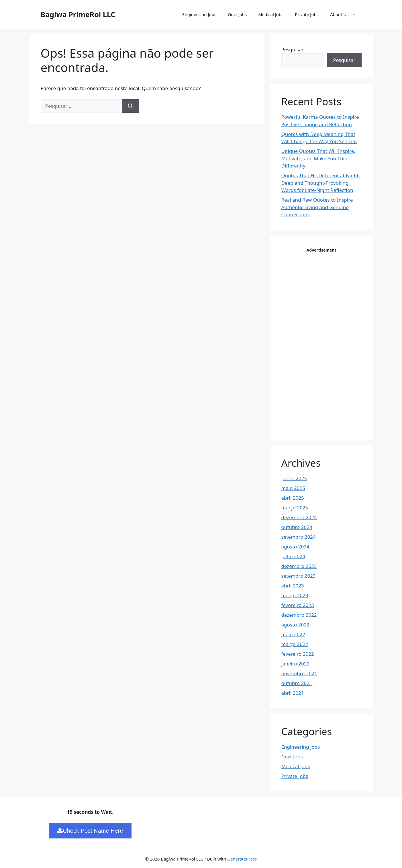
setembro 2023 (299, 576)
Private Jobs (307, 14)
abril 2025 (293, 498)
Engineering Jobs (199, 14)
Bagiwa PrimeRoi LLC (78, 14)
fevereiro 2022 (298, 654)
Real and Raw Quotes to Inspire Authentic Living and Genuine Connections (317, 207)
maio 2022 (293, 634)
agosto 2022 (295, 625)
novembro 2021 (299, 673)
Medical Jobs (271, 14)
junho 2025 (294, 478)
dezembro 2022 (299, 615)
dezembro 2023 (299, 566)
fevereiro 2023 (298, 605)
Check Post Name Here (90, 831)
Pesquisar (293, 49)
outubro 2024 (297, 527)
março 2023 (295, 595)
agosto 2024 (295, 547)
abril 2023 (293, 586)
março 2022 (295, 644)
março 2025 (295, 508)
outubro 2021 (297, 683)
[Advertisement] (324, 340)
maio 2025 (293, 488)
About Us (346, 14)
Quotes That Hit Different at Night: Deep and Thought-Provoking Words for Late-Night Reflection (321, 183)
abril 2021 (293, 693)
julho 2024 (293, 556)
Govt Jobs (237, 14)
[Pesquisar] (131, 106)
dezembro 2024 (299, 517)
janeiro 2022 (296, 664)
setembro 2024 (299, 537)
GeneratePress (242, 859)
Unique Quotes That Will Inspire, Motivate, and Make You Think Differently (318, 158)
